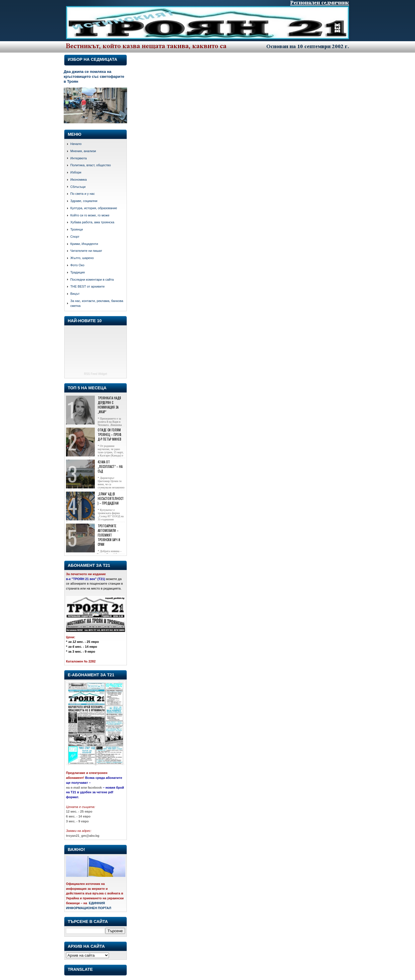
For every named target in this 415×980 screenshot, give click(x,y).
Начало (76, 144)
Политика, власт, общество (90, 165)
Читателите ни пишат (86, 251)
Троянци (77, 229)
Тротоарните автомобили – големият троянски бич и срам (109, 535)
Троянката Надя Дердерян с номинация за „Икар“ (109, 405)
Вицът (75, 294)
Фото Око (77, 265)
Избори (76, 172)
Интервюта (79, 158)
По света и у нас (83, 194)
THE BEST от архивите (87, 286)
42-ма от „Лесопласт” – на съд (110, 467)
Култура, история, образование (94, 208)
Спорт (75, 237)
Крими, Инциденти (84, 244)
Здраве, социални (84, 201)
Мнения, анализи (83, 151)
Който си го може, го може (90, 215)
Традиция (78, 272)
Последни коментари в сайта (92, 280)
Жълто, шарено (82, 258)
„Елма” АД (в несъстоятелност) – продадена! (111, 499)
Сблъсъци (78, 187)
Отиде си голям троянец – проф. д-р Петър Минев (110, 435)
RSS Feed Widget (95, 374)
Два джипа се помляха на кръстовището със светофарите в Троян (94, 77)
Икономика (79, 180)
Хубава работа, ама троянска (92, 222)
